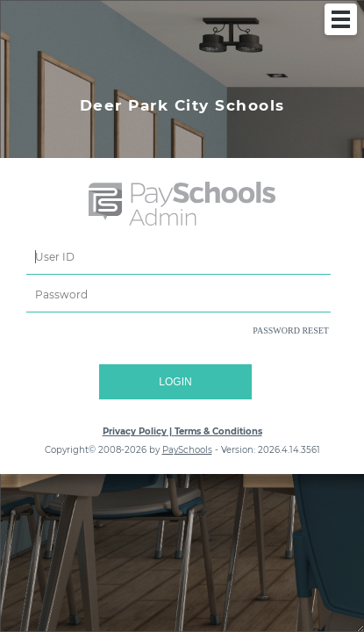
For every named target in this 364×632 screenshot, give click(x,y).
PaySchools (187, 450)
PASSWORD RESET (291, 330)
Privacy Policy (135, 431)
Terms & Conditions (218, 431)
